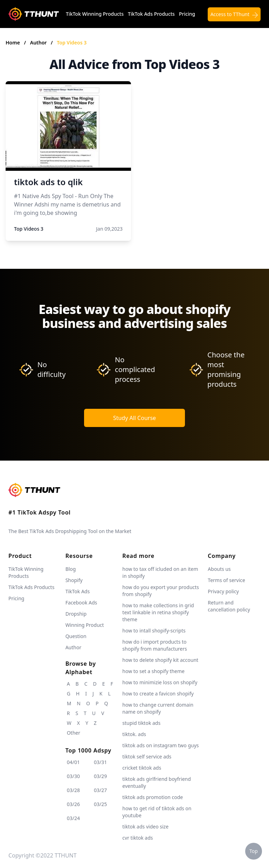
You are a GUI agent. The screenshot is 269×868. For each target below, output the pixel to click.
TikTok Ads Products (151, 14)
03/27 (100, 790)
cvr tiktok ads (137, 838)
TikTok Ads (78, 591)
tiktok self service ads (147, 757)
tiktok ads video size (145, 827)
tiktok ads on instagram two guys (160, 745)
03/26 (73, 804)
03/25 (100, 804)
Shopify (74, 580)
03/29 (100, 776)
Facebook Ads (81, 603)
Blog (71, 569)
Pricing (187, 14)
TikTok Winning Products (95, 14)
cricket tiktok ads (142, 768)
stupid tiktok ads (141, 723)
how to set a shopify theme (153, 671)
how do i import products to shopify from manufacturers (154, 645)
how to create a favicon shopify (158, 694)
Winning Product (85, 625)
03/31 (100, 762)
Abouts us (219, 569)
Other (74, 733)
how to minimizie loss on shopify (160, 682)
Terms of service (226, 580)
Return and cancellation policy (229, 606)
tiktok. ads (134, 734)
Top (254, 851)
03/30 (73, 776)
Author (39, 43)
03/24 (73, 818)
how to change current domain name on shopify (158, 708)
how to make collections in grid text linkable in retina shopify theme (158, 612)
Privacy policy (223, 591)
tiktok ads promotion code (153, 797)
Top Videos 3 (72, 43)
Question (76, 636)
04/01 (73, 762)
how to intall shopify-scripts (154, 631)
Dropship (76, 614)
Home (13, 43)
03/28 (73, 790)
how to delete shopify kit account (160, 660)
